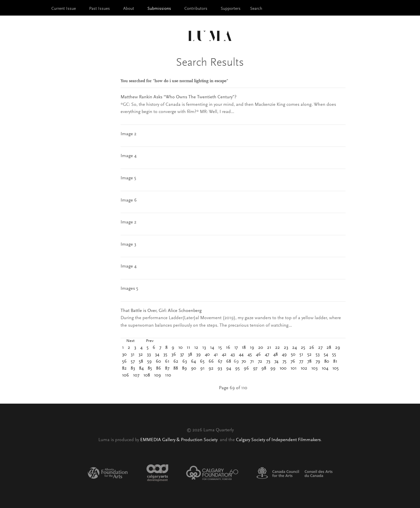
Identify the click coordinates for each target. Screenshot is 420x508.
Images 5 (129, 289)
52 (309, 355)
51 (301, 355)
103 (314, 368)
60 (158, 362)
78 (309, 362)
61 (167, 362)
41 (216, 355)
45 (250, 355)
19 (252, 348)
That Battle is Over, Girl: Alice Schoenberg (161, 311)
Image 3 (128, 244)
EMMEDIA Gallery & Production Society (179, 440)
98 (264, 368)
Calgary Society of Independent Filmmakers (278, 440)
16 (228, 348)
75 (284, 362)
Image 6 (129, 200)
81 (335, 362)
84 (141, 368)
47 (267, 355)
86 (159, 368)
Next (130, 341)
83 (133, 368)
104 (325, 368)
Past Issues (100, 9)
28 (329, 348)
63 (185, 362)
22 (277, 348)
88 (176, 368)
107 (136, 375)
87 (167, 368)
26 (312, 348)
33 (149, 355)
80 (327, 362)
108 (147, 375)
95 (237, 368)
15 (220, 348)
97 (255, 368)
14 (212, 348)
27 (320, 348)
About (129, 9)
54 (326, 355)
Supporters (231, 9)
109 (157, 375)
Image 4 (129, 156)
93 (220, 368)
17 (236, 348)
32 (141, 355)
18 (244, 348)
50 (293, 355)
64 (193, 362)
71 (252, 362)
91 (202, 368)
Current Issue (64, 9)
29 (338, 348)
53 (318, 355)
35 (165, 355)
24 (295, 348)
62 (176, 362)
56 (124, 362)
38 (190, 355)
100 (283, 368)
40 (207, 355)
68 (229, 362)
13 (204, 348)
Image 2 (129, 134)
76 (293, 362)
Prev (150, 341)
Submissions (159, 9)
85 (150, 368)
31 (133, 355)
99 (273, 368)
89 (184, 368)
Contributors (196, 9)
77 (301, 362)
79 (318, 362)
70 (244, 362)
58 (141, 362)
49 (284, 355)
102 (304, 368)
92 (211, 368)
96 (246, 368)
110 (168, 375)
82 (124, 368)
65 (202, 362)
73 (268, 362)
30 (124, 355)
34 (157, 355)
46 (258, 355)
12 (196, 348)
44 (241, 355)
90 (194, 368)
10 (180, 348)
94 (229, 368)
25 (303, 348)
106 (125, 375)
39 (198, 355)
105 (335, 368)
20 (261, 348)
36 (174, 355)
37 (182, 355)
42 (224, 355)
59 (149, 362)
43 (233, 355)
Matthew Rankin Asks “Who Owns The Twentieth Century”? (179, 97)
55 (334, 355)
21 (269, 348)
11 (188, 348)
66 (211, 362)
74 (276, 362)
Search (256, 9)
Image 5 (128, 178)
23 (286, 348)
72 (260, 362)
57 (133, 362)
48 (275, 355)
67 (220, 362)
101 (294, 368)
